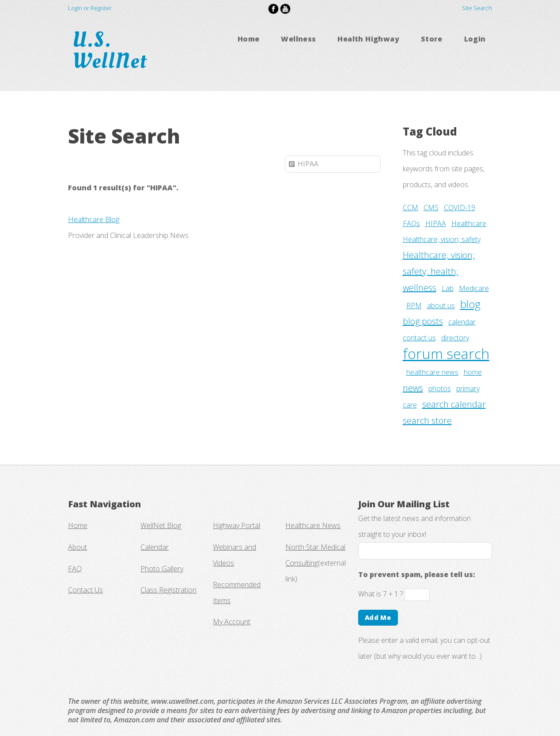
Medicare (474, 288)
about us (441, 306)
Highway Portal (236, 525)
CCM (411, 208)
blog (470, 304)
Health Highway (368, 39)
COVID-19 (460, 208)
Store (432, 39)
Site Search (477, 8)
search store (427, 421)
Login (475, 39)
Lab (448, 288)
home (473, 372)
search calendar (454, 404)
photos (440, 389)
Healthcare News (313, 525)
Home (249, 39)
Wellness (298, 39)
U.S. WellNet (113, 50)
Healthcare (469, 223)
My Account (232, 622)
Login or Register (90, 8)
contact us (419, 338)
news (413, 388)
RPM (414, 306)
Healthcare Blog (94, 219)
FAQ (75, 569)
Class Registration (168, 590)
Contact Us (85, 590)
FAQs (411, 223)
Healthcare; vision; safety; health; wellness (439, 271)
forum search (446, 353)
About (78, 547)
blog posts (423, 321)
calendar (462, 322)
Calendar (155, 547)
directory (455, 338)
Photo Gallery (162, 569)
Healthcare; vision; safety (442, 239)
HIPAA (436, 223)
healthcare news (432, 372)
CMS (431, 208)
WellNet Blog (161, 525)
